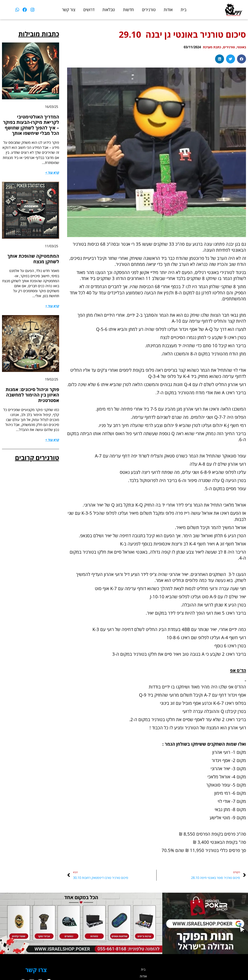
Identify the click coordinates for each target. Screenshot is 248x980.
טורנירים (149, 10)
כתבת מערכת (207, 47)
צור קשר (69, 10)
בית (184, 10)
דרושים (89, 10)
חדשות (128, 10)
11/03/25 (51, 254)
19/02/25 (51, 388)
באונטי (241, 47)
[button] (242, 59)
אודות (168, 10)
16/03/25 (51, 106)
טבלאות (109, 10)
